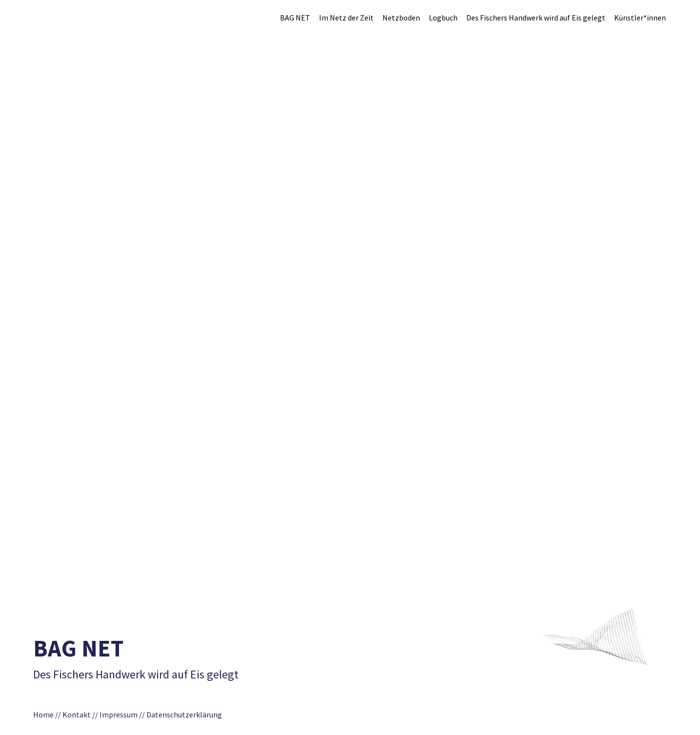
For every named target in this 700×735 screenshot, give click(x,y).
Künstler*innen (640, 18)
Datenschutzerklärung (187, 715)
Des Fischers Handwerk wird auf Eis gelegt (536, 18)
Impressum (119, 715)
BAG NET (295, 18)
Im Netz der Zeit (346, 18)
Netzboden (401, 18)
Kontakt (77, 715)
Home (43, 715)
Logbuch (443, 18)
